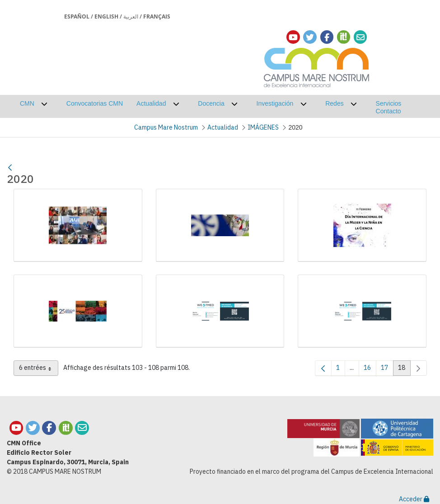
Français (157, 16)
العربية (131, 16)
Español (77, 16)
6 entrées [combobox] (39, 369)
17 (387, 369)
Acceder (414, 499)
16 (370, 369)
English (106, 16)
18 (404, 369)
